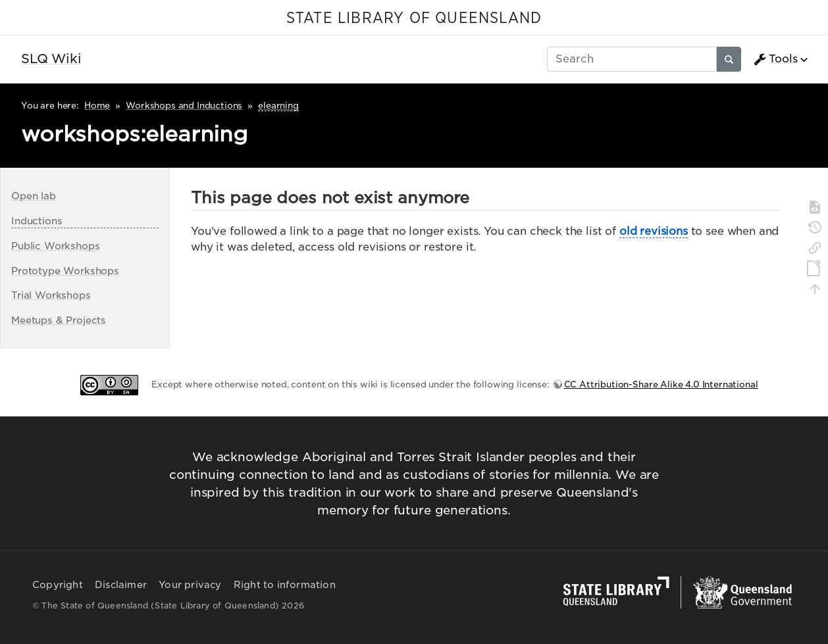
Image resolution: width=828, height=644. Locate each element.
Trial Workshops (51, 295)
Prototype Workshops (65, 271)
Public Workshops (55, 246)
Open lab (34, 196)
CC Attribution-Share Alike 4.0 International (661, 384)
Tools (775, 59)
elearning (278, 106)
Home (97, 106)
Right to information (285, 585)
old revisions (654, 231)
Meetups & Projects (59, 320)
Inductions (37, 221)
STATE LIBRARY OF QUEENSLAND (414, 18)
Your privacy (190, 585)
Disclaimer (121, 585)
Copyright (58, 585)
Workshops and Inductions (184, 106)
